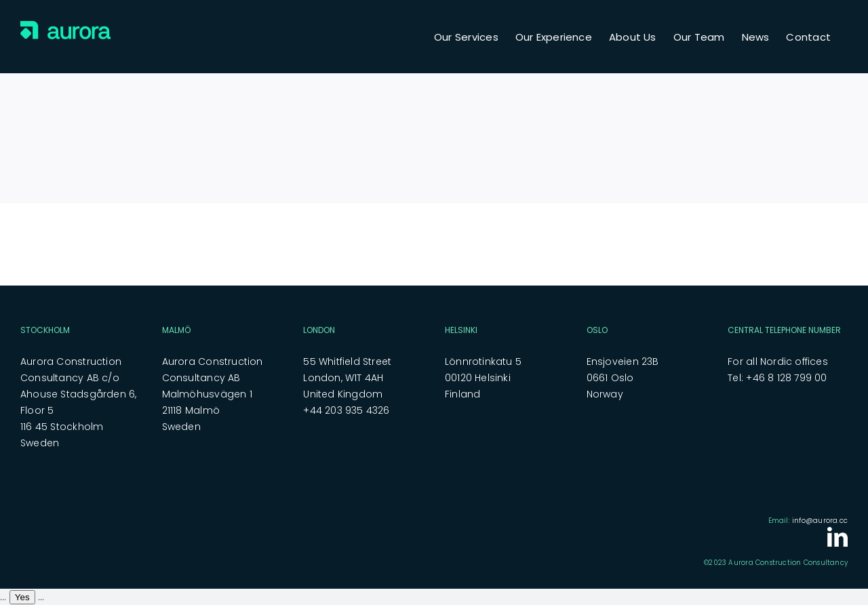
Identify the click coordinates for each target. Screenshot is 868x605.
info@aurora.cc (820, 521)
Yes (22, 597)
